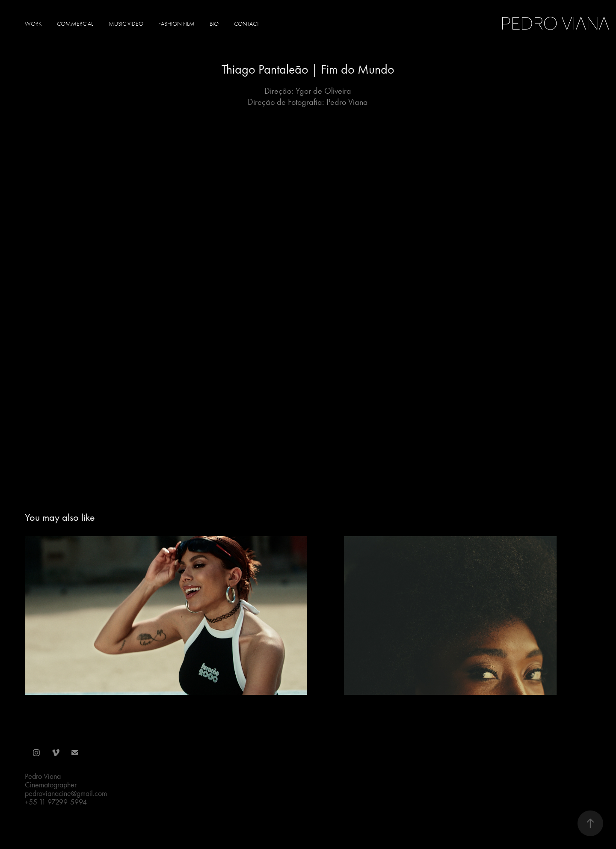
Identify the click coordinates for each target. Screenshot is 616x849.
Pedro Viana (557, 24)
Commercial (75, 24)
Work (33, 24)
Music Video (126, 24)
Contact (247, 24)
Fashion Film (176, 24)
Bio (214, 24)
